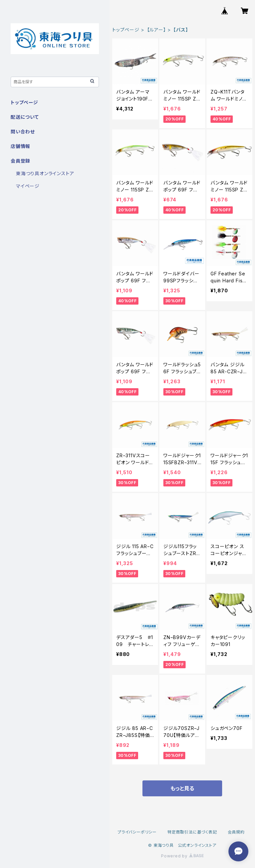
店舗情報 (20, 146)
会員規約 (236, 832)
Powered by (182, 856)
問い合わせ (23, 132)
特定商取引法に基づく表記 (192, 832)
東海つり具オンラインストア (45, 173)
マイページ (28, 186)
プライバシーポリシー (137, 832)
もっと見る (182, 788)
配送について (25, 117)
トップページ (126, 30)
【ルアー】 (157, 30)
